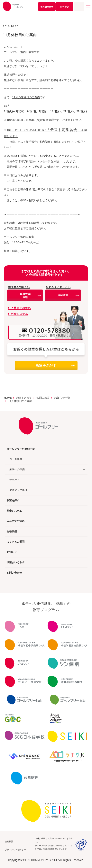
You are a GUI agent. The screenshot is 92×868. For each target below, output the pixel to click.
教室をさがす (55, 365)
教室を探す (13, 500)
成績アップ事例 (18, 490)
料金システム (14, 511)
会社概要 (9, 841)
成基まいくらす (16, 562)
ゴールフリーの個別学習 (21, 449)
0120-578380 (50, 331)
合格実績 (12, 531)
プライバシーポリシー (15, 850)
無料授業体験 (47, 7)
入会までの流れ (16, 521)
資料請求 (65, 7)
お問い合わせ (14, 573)
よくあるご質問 (16, 542)
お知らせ (12, 552)
